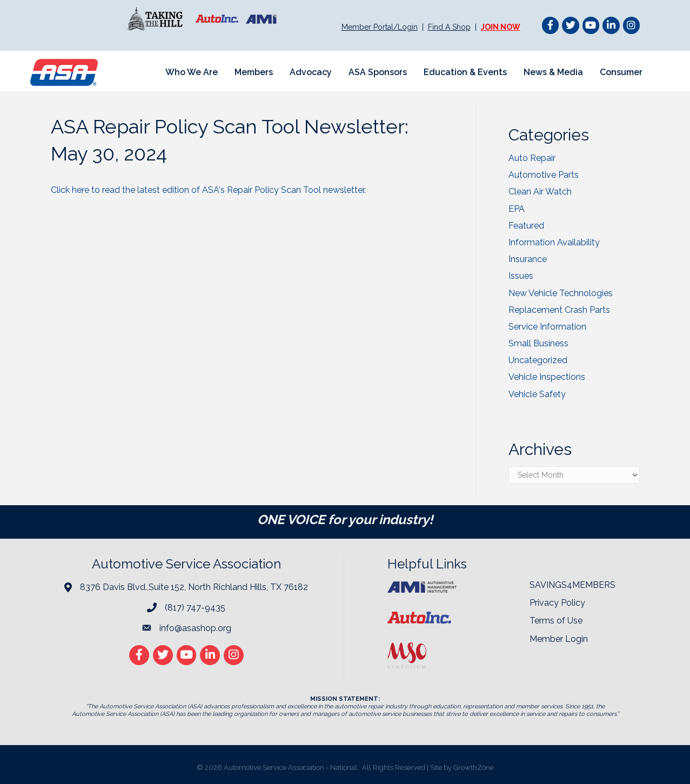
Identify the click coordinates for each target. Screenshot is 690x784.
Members (254, 72)
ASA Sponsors (378, 72)
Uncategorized (538, 360)
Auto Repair (532, 158)
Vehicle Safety (537, 394)
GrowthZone (474, 768)
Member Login (559, 639)
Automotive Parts (544, 175)
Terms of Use (556, 621)
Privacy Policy (557, 603)
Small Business (538, 343)
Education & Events (465, 72)
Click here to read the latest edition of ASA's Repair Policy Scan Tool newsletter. (209, 190)
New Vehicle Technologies (561, 293)
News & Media (553, 72)
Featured (526, 226)
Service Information (547, 327)
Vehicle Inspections (547, 377)
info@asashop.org (195, 628)
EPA (517, 209)
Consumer (621, 72)
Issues (521, 276)
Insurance (528, 259)
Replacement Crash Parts (559, 310)
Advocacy (311, 72)
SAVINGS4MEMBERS (572, 585)
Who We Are (192, 72)
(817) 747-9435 (195, 608)
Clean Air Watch (540, 192)
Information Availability (554, 242)
